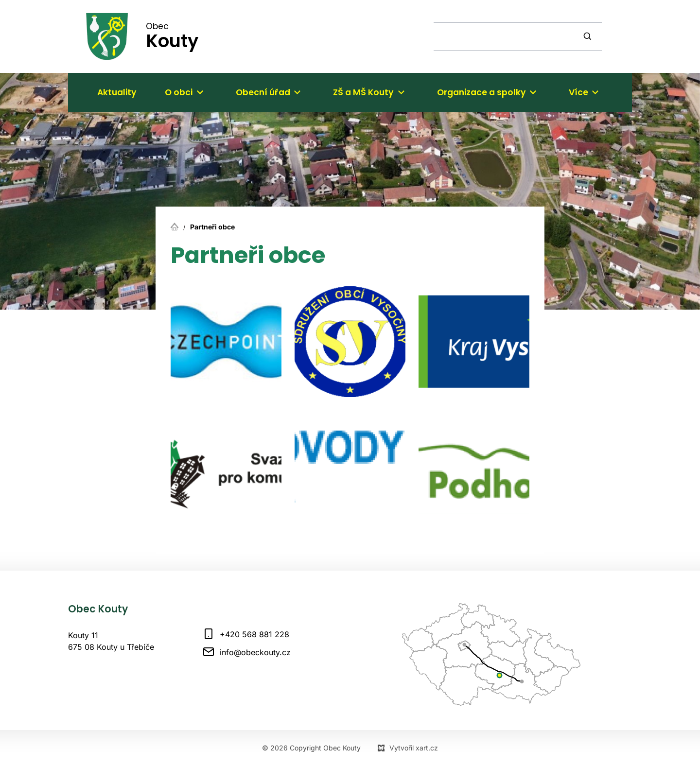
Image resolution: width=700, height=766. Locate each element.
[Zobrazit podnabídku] (200, 92)
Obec (172, 36)
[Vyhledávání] (589, 36)
